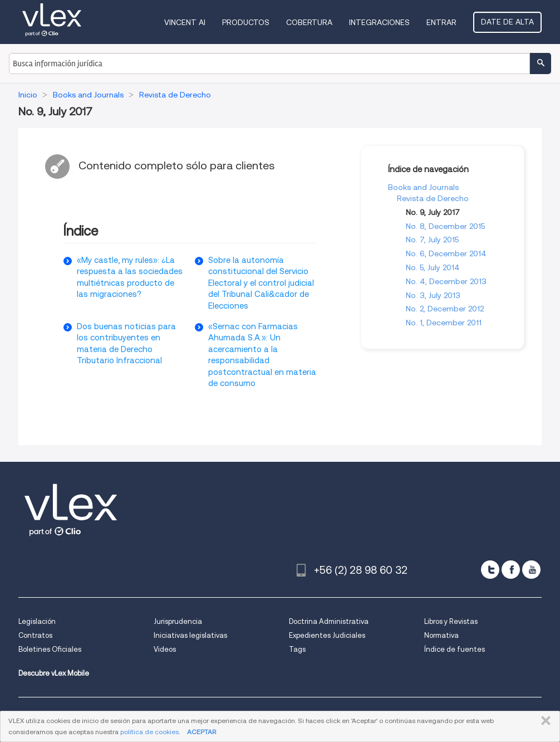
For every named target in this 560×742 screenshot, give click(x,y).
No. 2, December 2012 (445, 309)
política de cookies (149, 732)
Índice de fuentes (455, 649)
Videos (165, 649)
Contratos (35, 635)
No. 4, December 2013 (446, 281)
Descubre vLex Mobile (54, 673)
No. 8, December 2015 (445, 226)
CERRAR (544, 721)
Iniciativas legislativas (190, 635)
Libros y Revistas (451, 621)
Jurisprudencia (178, 621)
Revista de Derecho (433, 198)
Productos (246, 22)
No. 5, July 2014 (433, 267)
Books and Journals (423, 187)
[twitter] (490, 570)
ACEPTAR (202, 732)
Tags (297, 649)
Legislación (37, 621)
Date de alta (507, 22)
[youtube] (531, 570)
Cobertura (309, 22)
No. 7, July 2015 (432, 240)
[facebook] (511, 570)
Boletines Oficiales (50, 649)
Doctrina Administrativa (329, 621)
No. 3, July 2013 (433, 295)
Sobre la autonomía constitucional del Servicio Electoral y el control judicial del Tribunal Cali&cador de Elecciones (261, 283)
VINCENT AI (185, 22)
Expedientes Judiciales (327, 635)
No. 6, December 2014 (446, 253)
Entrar (441, 22)
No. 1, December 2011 (444, 323)
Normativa (441, 635)
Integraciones (379, 22)
